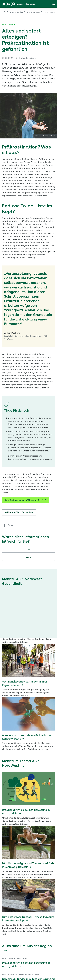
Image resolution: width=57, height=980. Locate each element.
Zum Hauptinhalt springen (0, 0)
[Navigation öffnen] (53, 4)
